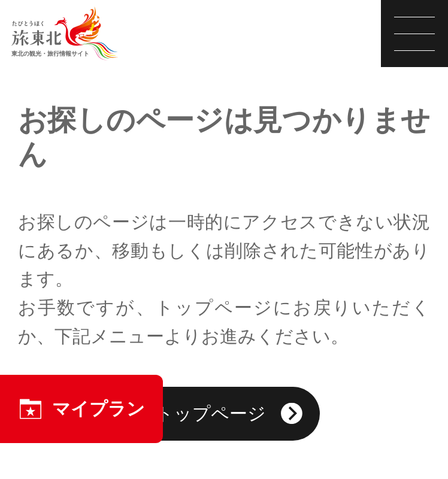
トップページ (229, 415)
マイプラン (81, 409)
